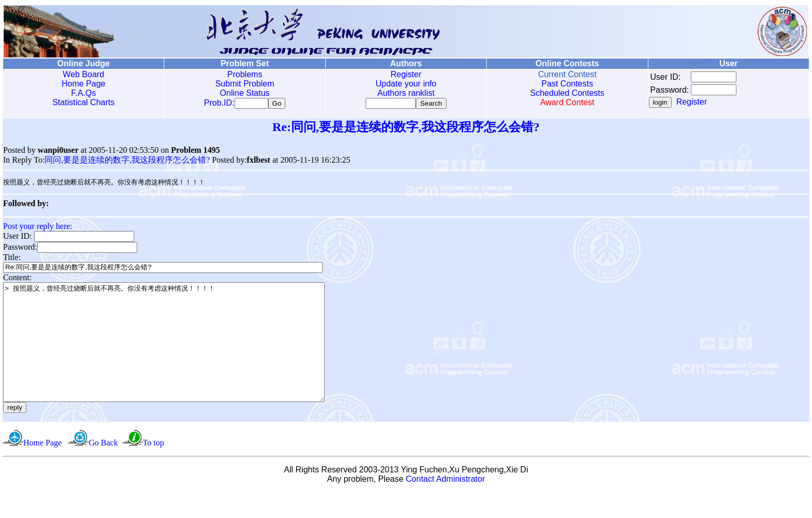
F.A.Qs (83, 93)
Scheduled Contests (567, 93)
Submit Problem (245, 84)
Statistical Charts (83, 102)
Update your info (406, 84)
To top (154, 469)
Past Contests (568, 84)
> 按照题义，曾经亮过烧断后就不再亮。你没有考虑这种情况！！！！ (183, 356)
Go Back (103, 469)
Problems (245, 74)
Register (406, 74)
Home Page (84, 84)
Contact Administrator (446, 505)
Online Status (245, 93)
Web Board (83, 74)
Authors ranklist (406, 93)
